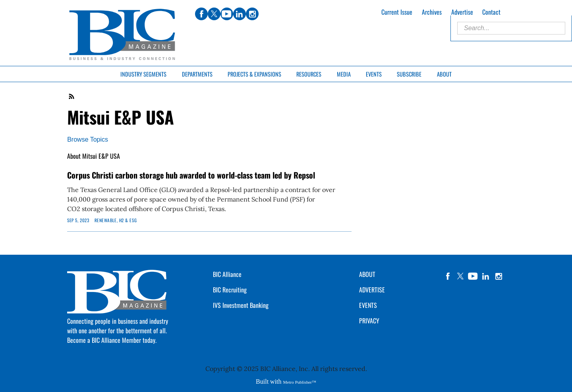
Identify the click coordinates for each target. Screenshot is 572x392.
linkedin (486, 276)
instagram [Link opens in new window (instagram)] (252, 14)
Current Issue (397, 12)
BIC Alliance (227, 274)
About (444, 74)
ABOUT (367, 274)
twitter (460, 276)
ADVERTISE (372, 290)
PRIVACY (369, 321)
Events (374, 74)
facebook (448, 276)
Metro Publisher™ (300, 382)
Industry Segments (143, 74)
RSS (72, 96)
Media (344, 74)
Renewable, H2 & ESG (116, 220)
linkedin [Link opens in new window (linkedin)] (240, 14)
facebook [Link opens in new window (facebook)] (201, 14)
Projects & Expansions (254, 74)
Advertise (462, 12)
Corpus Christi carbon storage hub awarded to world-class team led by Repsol (191, 175)
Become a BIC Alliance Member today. (112, 340)
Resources (309, 74)
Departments (197, 74)
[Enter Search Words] (511, 28)
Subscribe (409, 74)
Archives (432, 12)
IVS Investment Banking (241, 305)
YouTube (473, 276)
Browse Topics (88, 139)
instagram (499, 276)
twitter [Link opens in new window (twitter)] (214, 14)
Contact (491, 12)
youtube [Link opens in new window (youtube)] (227, 14)
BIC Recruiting (230, 290)
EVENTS (368, 305)
